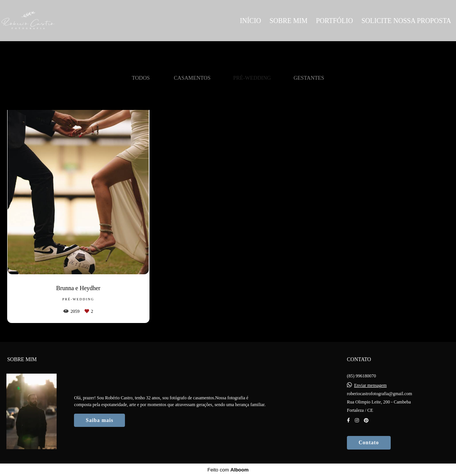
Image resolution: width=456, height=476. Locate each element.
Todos (141, 78)
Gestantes (309, 78)
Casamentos (192, 78)
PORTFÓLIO (334, 21)
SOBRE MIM (289, 21)
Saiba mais (99, 420)
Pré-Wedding (252, 78)
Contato (369, 443)
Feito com (228, 470)
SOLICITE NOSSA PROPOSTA (406, 21)
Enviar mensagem (370, 385)
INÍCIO (250, 21)
